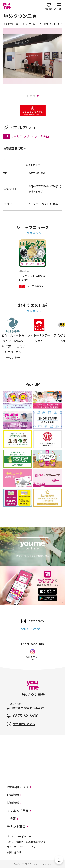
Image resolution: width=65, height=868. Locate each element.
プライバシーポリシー (19, 837)
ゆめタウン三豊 (11, 24)
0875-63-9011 (38, 174)
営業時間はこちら (24, 724)
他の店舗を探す (18, 787)
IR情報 (11, 819)
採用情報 (13, 803)
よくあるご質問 (18, 811)
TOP (59, 860)
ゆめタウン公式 (31, 629)
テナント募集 (16, 827)
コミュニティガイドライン (21, 847)
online (49, 6)
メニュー (59, 6)
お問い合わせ (14, 852)
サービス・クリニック (50, 24)
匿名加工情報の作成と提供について (26, 842)
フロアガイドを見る (45, 204)
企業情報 (13, 795)
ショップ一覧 (29, 24)
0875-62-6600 (26, 716)
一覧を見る (31, 233)
